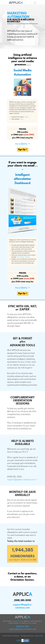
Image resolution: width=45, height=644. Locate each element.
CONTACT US (25, 623)
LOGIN (34, 623)
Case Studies (14, 623)
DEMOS (26, 621)
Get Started (36, 621)
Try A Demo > (23, 144)
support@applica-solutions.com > (22, 480)
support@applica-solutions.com (23, 606)
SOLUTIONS (7, 621)
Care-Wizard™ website (23, 257)
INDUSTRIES (17, 621)
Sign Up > (22, 149)
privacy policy (39, 636)
